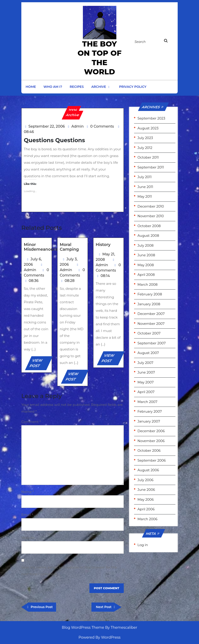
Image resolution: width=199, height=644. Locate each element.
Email (27, 515)
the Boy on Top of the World (99, 58)
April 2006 (146, 509)
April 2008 (146, 275)
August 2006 (148, 470)
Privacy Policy (133, 87)
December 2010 (151, 206)
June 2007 (146, 372)
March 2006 (147, 519)
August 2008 (148, 236)
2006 (73, 110)
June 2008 (146, 255)
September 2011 (151, 167)
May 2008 (146, 265)
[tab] (168, 42)
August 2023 (148, 128)
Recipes (77, 87)
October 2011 (148, 157)
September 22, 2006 (47, 126)
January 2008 (149, 304)
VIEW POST (40, 364)
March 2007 (147, 402)
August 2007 (148, 353)
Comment (31, 422)
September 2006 (152, 460)
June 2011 (145, 187)
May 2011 (145, 196)
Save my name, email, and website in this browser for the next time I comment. (69, 571)
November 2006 (151, 441)
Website (28, 538)
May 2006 (146, 499)
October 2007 (149, 333)
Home (31, 87)
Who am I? (53, 87)
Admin (78, 126)
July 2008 (146, 245)
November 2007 (151, 324)
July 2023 (145, 138)
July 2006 (145, 480)
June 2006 (146, 490)
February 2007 (150, 411)
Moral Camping (69, 247)
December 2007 (151, 314)
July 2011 (145, 177)
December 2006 (151, 431)
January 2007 (149, 421)
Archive (99, 87)
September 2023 (151, 118)
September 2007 (151, 343)
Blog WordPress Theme (83, 627)
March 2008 (147, 284)
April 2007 (146, 392)
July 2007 (145, 363)
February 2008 (150, 294)
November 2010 (151, 216)
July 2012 (145, 148)
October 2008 (149, 226)
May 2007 (146, 382)
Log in (143, 545)
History (103, 245)
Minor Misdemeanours (41, 247)
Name (28, 492)
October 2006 (149, 450)
